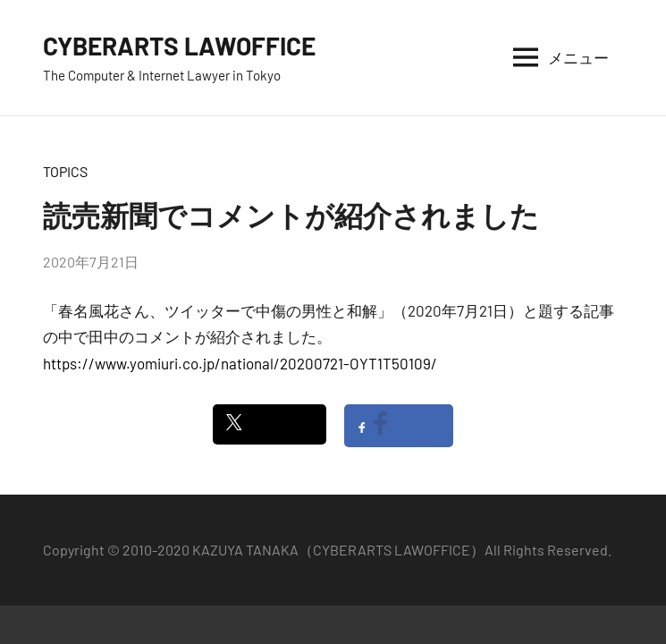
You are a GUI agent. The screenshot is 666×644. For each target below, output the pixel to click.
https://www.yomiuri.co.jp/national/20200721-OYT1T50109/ (240, 363)
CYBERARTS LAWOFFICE (179, 46)
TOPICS (65, 171)
